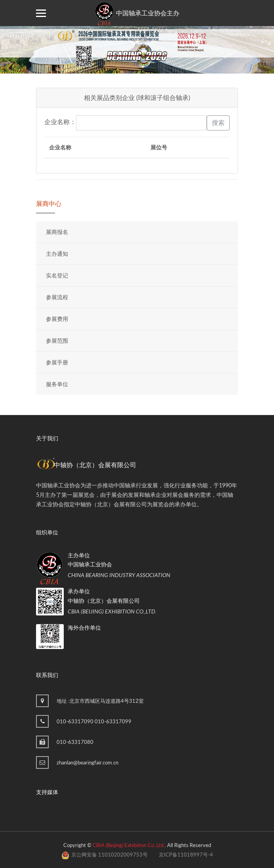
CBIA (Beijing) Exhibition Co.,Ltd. (129, 845)
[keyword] (141, 123)
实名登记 (57, 275)
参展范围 (57, 341)
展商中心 (49, 204)
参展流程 (57, 297)
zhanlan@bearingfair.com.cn (88, 762)
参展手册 (57, 362)
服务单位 (57, 384)
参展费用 (57, 319)
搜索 (218, 123)
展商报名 (57, 232)
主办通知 (57, 254)
